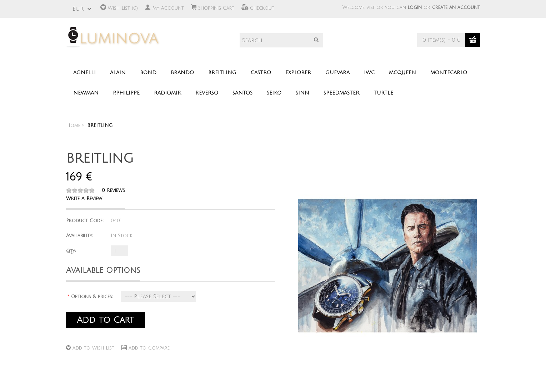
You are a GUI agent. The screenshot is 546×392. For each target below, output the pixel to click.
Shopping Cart (216, 8)
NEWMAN (86, 93)
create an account (456, 7)
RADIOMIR (167, 93)
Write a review (84, 199)
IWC (369, 73)
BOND (148, 73)
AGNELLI (84, 73)
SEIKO (274, 93)
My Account (168, 8)
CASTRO (261, 73)
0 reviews (113, 190)
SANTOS (242, 93)
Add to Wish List (93, 348)
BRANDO (182, 73)
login (415, 7)
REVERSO (207, 93)
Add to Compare (149, 348)
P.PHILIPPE (126, 93)
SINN (302, 93)
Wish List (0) (123, 8)
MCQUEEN (402, 73)
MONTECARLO (449, 73)
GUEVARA (337, 73)
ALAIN (118, 73)
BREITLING (222, 73)
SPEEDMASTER (341, 93)
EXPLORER (298, 73)
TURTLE (383, 93)
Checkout (262, 8)
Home (73, 126)
